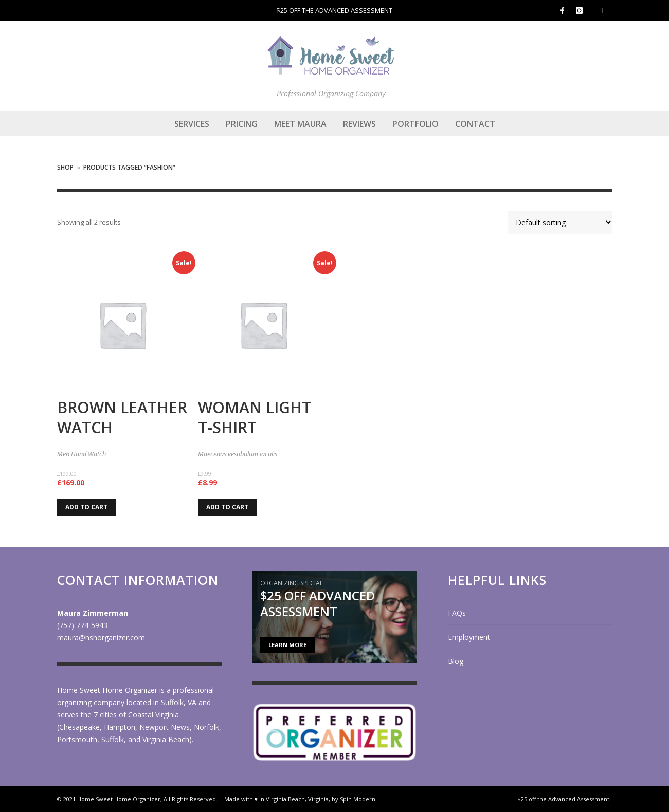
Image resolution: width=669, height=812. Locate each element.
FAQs (457, 613)
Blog (456, 661)
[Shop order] (560, 222)
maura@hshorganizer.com (101, 638)
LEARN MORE (287, 645)
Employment (469, 637)
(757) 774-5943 (82, 625)
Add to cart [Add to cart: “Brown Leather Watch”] (86, 507)
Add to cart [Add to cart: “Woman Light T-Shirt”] (227, 507)
